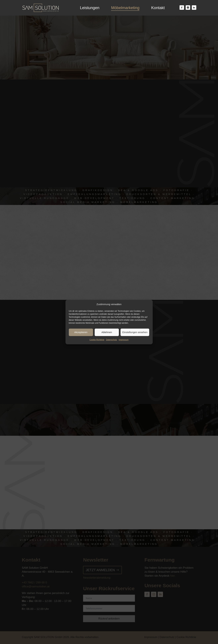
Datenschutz (111, 340)
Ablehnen (107, 332)
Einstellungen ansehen (135, 332)
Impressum (124, 340)
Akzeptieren (81, 332)
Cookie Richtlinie (97, 340)
